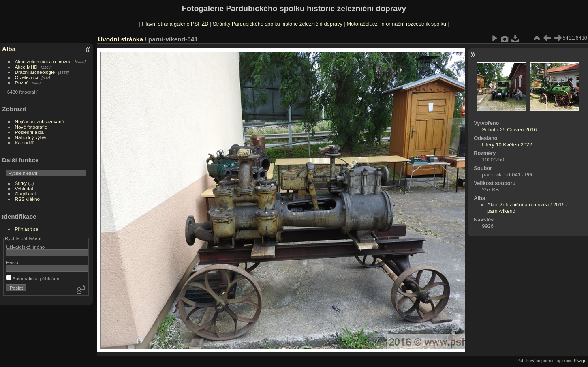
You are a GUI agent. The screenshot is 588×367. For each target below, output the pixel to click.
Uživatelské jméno (25, 247)
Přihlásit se (27, 229)
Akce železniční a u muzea (43, 61)
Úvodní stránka (121, 39)
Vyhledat (24, 188)
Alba (9, 49)
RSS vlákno (27, 199)
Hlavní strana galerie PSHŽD (175, 24)
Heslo (12, 262)
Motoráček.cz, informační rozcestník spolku (396, 24)
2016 (559, 205)
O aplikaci (26, 194)
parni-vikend (501, 211)
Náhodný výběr (31, 137)
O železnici (27, 77)
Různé (22, 83)
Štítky (21, 183)
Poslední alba (29, 132)
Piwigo (580, 361)
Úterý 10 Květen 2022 (507, 145)
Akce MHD (26, 67)
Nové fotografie (31, 127)
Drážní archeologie (35, 72)
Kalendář (25, 143)
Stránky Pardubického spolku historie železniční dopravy (278, 24)
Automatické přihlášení (33, 278)
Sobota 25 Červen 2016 (509, 130)
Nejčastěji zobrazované (40, 121)
